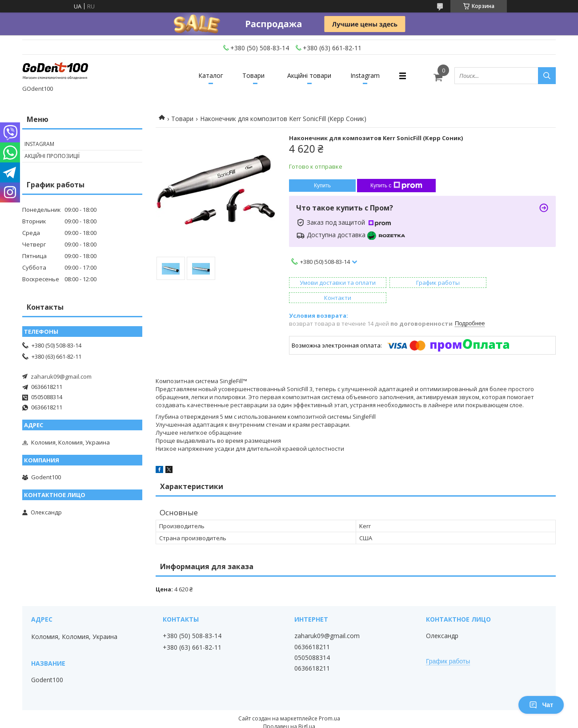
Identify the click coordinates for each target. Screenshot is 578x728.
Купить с (396, 186)
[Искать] (547, 76)
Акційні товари (311, 75)
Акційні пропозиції (52, 156)
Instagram (370, 75)
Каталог (206, 75)
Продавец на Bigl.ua (289, 711)
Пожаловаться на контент (261, 719)
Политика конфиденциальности (343, 719)
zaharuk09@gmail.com (61, 376)
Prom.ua (329, 703)
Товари (252, 75)
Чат (541, 705)
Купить (322, 186)
